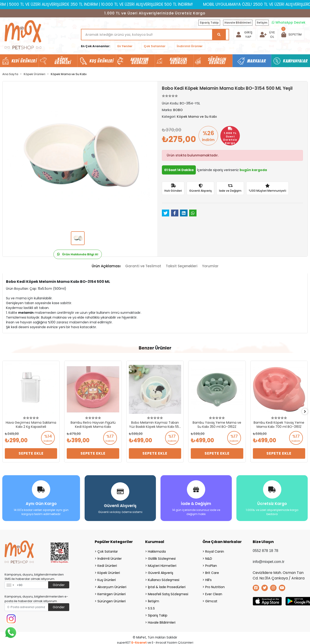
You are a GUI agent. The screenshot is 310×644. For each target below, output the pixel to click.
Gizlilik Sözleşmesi (162, 557)
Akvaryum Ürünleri (112, 585)
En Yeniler (125, 46)
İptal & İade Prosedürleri (167, 585)
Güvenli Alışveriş (161, 571)
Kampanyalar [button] (295, 61)
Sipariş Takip (209, 23)
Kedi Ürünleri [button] (24, 61)
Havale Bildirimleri (238, 23)
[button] (292, 35)
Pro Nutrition (215, 585)
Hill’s (208, 578)
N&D (209, 557)
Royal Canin (215, 550)
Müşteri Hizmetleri (162, 564)
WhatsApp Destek (289, 22)
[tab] (106, 266)
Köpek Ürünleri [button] (63, 61)
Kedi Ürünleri (107, 564)
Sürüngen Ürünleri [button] (217, 61)
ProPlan (211, 564)
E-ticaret (139, 641)
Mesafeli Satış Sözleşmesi (168, 592)
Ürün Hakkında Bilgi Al (78, 254)
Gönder (59, 583)
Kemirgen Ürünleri (112, 592)
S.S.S (151, 606)
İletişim (262, 23)
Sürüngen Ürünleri (112, 599)
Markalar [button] (257, 61)
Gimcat (211, 599)
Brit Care (212, 571)
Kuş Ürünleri (107, 578)
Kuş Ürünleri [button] (101, 61)
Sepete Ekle (31, 453)
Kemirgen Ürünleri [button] (178, 61)
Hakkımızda (157, 550)
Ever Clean (214, 592)
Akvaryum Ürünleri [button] (140, 61)
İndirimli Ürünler (190, 46)
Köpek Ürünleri (109, 571)
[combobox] (10, 583)
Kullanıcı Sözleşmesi (164, 578)
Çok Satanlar (155, 46)
